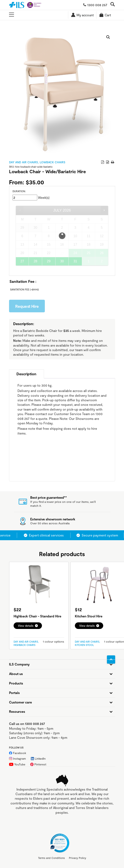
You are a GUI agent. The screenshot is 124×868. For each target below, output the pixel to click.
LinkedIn (40, 758)
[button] (108, 37)
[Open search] (113, 5)
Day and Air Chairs (24, 162)
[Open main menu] (12, 15)
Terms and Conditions (51, 858)
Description (26, 374)
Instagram (19, 758)
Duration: (19, 191)
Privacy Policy (78, 858)
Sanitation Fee (24, 289)
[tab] (27, 374)
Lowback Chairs (53, 162)
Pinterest (40, 764)
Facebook (20, 753)
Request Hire (27, 306)
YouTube (20, 764)
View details (26, 626)
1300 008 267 (97, 5)
